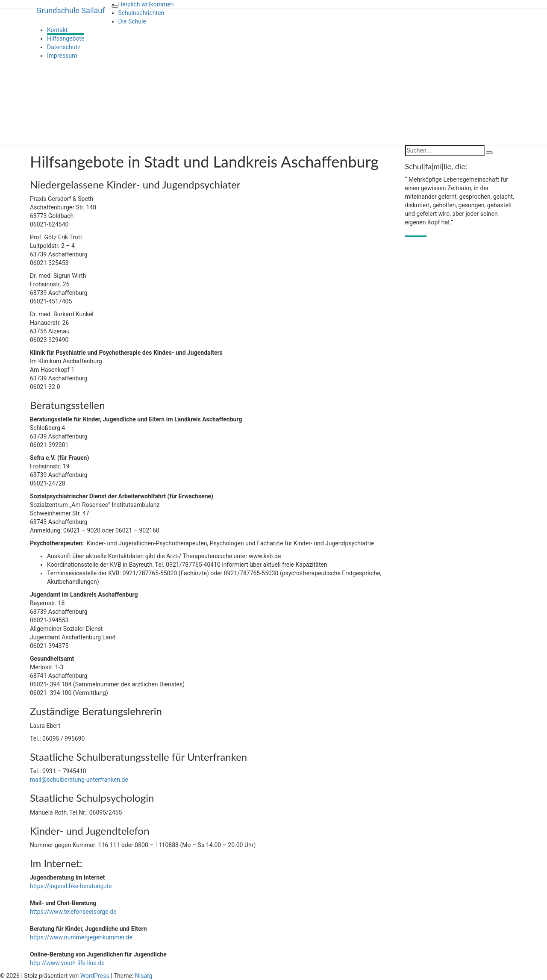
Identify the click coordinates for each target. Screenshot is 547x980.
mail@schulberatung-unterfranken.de (79, 780)
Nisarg (144, 976)
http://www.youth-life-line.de (67, 963)
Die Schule (132, 21)
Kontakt (57, 30)
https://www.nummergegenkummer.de (81, 937)
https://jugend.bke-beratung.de (71, 886)
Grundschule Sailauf (71, 10)
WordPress (95, 976)
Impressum (62, 56)
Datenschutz (64, 47)
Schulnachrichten (141, 13)
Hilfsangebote (66, 38)
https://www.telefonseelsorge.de (73, 912)
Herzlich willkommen (146, 4)
